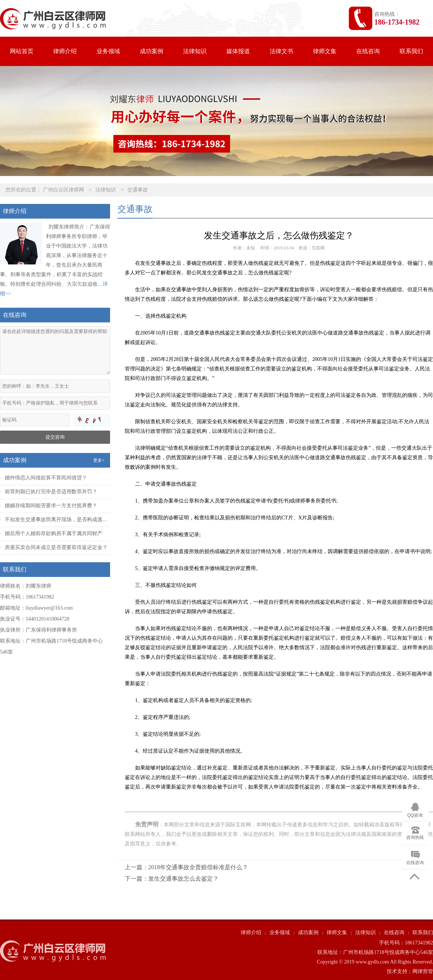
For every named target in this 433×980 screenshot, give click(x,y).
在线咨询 (368, 51)
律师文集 (325, 51)
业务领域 (108, 51)
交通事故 (138, 190)
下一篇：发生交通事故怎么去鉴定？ (172, 879)
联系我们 (411, 51)
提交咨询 (55, 437)
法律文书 (281, 51)
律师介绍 (65, 51)
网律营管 (423, 971)
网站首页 (22, 51)
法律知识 (195, 51)
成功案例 (152, 51)
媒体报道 (238, 51)
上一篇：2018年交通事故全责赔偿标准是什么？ (186, 867)
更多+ (99, 460)
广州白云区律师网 (63, 190)
